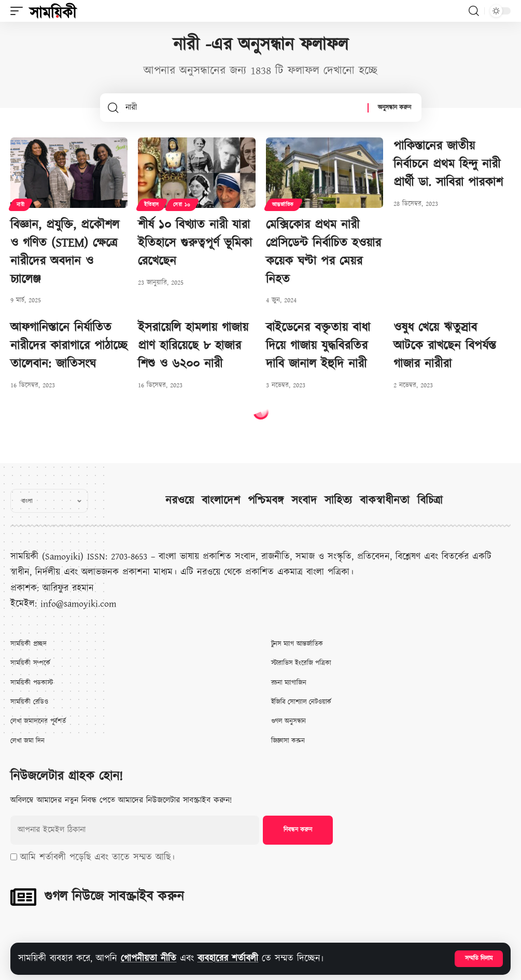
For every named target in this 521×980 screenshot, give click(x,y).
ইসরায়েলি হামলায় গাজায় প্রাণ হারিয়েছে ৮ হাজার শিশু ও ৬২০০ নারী (193, 346)
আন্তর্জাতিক (283, 205)
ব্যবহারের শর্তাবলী (228, 958)
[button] (479, 959)
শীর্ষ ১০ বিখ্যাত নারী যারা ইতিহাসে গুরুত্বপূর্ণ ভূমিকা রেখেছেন (195, 243)
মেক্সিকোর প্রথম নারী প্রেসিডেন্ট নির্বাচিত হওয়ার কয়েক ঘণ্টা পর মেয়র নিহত (323, 252)
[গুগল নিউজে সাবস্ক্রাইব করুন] (23, 897)
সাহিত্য (338, 501)
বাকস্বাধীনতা (385, 501)
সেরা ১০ (182, 205)
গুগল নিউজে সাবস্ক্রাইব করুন (114, 897)
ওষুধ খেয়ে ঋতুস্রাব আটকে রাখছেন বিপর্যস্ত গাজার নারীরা (445, 346)
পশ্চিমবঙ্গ (266, 501)
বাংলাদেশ (221, 501)
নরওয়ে (180, 501)
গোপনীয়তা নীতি (149, 958)
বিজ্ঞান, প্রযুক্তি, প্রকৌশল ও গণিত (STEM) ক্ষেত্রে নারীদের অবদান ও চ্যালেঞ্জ (65, 252)
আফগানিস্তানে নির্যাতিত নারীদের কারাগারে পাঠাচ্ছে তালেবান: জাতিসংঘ (69, 346)
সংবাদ (304, 501)
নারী (20, 205)
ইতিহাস (152, 205)
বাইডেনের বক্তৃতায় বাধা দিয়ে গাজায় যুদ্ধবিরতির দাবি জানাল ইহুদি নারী (318, 346)
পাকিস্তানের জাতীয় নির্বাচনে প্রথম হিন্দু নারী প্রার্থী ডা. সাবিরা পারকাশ (448, 164)
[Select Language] (49, 501)
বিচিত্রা (430, 501)
